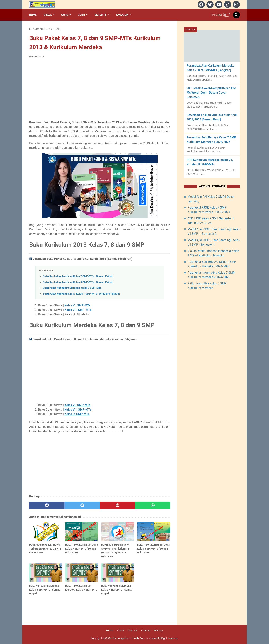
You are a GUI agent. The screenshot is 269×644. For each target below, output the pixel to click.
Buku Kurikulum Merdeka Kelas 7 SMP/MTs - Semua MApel (78, 276)
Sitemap (146, 631)
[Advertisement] (100, 89)
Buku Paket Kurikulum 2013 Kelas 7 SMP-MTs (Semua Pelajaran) (81, 294)
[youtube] (218, 4)
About (120, 631)
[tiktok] (227, 4)
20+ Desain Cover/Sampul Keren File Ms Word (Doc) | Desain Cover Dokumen (211, 92)
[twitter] (210, 4)
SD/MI (81, 15)
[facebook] (201, 4)
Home (33, 15)
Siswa (48, 15)
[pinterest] (117, 505)
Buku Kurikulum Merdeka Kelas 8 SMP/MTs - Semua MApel (78, 282)
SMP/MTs (101, 15)
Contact (132, 631)
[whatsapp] (153, 505)
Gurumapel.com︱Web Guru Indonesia (135, 638)
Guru (65, 15)
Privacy (158, 631)
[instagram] (236, 4)
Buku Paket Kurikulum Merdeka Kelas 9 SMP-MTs (72, 288)
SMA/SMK (122, 15)
